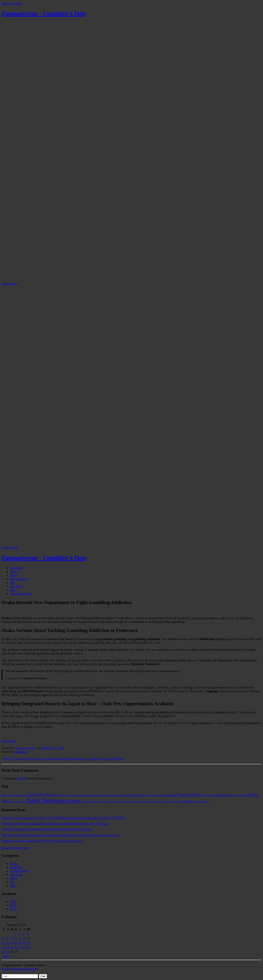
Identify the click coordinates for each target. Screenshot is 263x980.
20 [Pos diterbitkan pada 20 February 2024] (8, 947)
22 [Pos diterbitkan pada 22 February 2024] (16, 947)
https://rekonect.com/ (16, 848)
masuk (22, 778)
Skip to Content (12, 3)
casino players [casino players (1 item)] (20, 795)
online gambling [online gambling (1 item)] (240, 795)
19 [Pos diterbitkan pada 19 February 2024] (4, 947)
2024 (13, 901)
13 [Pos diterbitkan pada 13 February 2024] (8, 943)
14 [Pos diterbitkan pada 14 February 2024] (12, 943)
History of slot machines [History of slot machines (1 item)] (112, 795)
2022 (13, 909)
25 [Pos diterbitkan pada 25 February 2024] (29, 947)
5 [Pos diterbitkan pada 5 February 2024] (3, 938)
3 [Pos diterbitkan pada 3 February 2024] (24, 934)
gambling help (19, 579)
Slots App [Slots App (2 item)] (186, 801)
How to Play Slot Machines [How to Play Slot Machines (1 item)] (157, 795)
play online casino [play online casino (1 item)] (18, 802)
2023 (13, 905)
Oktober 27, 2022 (53, 748)
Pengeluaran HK (21, 594)
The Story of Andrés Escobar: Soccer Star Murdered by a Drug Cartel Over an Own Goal (60, 835)
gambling (16, 568)
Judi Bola (16, 586)
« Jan (5, 956)
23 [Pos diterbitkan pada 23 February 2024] (20, 947)
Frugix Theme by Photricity (20, 969)
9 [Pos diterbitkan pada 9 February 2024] (20, 938)
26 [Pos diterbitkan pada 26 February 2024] (4, 952)
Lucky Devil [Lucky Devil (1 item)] (206, 795)
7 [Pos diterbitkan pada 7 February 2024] (11, 938)
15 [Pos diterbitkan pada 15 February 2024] (16, 943)
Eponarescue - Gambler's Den (44, 13)
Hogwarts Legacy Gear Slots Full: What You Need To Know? (42, 841)
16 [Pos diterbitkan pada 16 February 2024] (20, 943)
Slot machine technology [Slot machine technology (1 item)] (168, 802)
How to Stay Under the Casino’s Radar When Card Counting (44, 759)
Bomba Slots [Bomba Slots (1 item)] (7, 795)
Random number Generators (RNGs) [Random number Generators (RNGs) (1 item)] (118, 802)
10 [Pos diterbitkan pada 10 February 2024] (24, 938)
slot (12, 583)
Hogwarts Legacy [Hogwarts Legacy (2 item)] (134, 795)
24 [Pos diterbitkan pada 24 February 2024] (24, 947)
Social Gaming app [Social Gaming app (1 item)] (201, 802)
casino (14, 571)
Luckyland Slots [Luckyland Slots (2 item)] (222, 795)
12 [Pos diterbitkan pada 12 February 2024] (4, 943)
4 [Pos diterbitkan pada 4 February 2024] (28, 934)
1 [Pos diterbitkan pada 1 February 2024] (15, 934)
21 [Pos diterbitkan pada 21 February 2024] (12, 947)
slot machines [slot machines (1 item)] (151, 802)
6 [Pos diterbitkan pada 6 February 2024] (7, 938)
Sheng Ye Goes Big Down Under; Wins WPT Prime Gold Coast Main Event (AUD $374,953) (63, 818)
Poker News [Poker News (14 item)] (41, 800)
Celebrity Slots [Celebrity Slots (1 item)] (65, 795)
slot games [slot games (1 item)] (139, 802)
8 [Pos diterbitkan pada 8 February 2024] (15, 938)
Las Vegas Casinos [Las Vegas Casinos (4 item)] (185, 795)
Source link (9, 741)
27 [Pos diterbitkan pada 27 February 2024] (8, 952)
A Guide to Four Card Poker (105, 759)
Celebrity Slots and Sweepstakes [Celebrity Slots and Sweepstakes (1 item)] (86, 795)
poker (14, 575)
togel (13, 590)
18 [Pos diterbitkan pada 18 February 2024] (29, 943)
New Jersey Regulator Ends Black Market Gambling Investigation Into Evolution (55, 824)
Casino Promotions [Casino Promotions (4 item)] (42, 795)
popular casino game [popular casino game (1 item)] (92, 802)
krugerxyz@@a (26, 748)
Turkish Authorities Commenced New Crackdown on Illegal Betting (47, 829)
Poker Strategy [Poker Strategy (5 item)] (69, 801)
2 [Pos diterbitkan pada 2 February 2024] (20, 934)
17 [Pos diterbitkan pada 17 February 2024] (24, 943)
